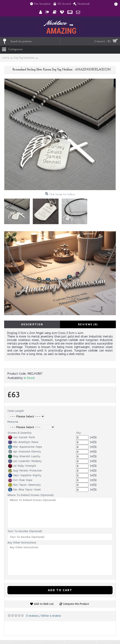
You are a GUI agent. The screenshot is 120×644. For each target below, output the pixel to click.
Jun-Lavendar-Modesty (25, 461)
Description (32, 324)
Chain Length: (16, 411)
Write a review (51, 616)
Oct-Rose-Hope (20, 480)
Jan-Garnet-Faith (22, 437)
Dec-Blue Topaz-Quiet (24, 490)
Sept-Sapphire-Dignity (25, 475)
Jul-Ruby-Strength (22, 466)
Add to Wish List (44, 604)
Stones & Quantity (20, 433)
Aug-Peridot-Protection (25, 471)
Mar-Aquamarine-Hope (25, 447)
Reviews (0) (88, 324)
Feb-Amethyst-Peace (23, 442)
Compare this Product (76, 604)
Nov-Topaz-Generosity (24, 485)
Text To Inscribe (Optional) (25, 531)
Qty (78, 433)
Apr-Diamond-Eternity (24, 452)
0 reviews (32, 616)
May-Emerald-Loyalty (24, 456)
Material (13, 422)
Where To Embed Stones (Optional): (31, 495)
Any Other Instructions (22, 543)
